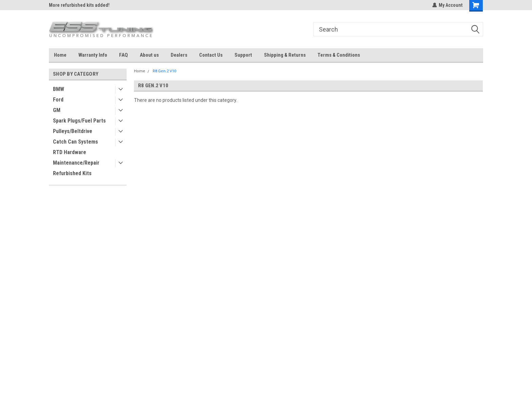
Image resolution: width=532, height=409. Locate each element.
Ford (58, 100)
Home (60, 55)
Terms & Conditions (339, 55)
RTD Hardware (70, 152)
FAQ (123, 55)
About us (149, 55)
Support (243, 55)
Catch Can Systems (75, 142)
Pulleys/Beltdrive (73, 131)
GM (57, 110)
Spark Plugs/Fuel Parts (79, 121)
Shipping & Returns (285, 55)
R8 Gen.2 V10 (164, 71)
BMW (59, 89)
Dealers (179, 55)
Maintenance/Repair (76, 163)
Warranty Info (93, 55)
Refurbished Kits (72, 173)
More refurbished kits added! (79, 5)
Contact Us (211, 55)
